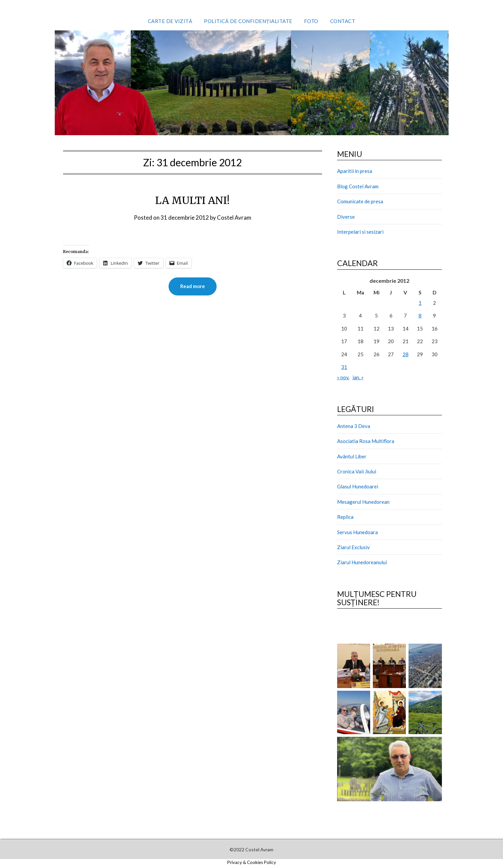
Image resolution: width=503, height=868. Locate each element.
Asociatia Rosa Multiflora (366, 441)
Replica (345, 517)
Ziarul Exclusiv (353, 547)
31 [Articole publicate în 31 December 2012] (344, 367)
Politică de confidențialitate (248, 21)
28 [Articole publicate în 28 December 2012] (406, 354)
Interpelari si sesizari (360, 232)
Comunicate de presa (360, 201)
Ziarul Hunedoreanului (362, 562)
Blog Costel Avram (358, 186)
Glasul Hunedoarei (358, 486)
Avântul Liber (352, 456)
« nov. (343, 377)
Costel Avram (234, 218)
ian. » (358, 377)
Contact (343, 21)
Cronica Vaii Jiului (357, 471)
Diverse (346, 217)
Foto (311, 21)
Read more (193, 286)
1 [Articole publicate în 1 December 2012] (420, 303)
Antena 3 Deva (354, 426)
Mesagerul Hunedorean (363, 502)
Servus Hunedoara (357, 532)
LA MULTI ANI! (192, 200)
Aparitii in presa (355, 171)
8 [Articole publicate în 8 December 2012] (420, 315)
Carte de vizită (170, 21)
